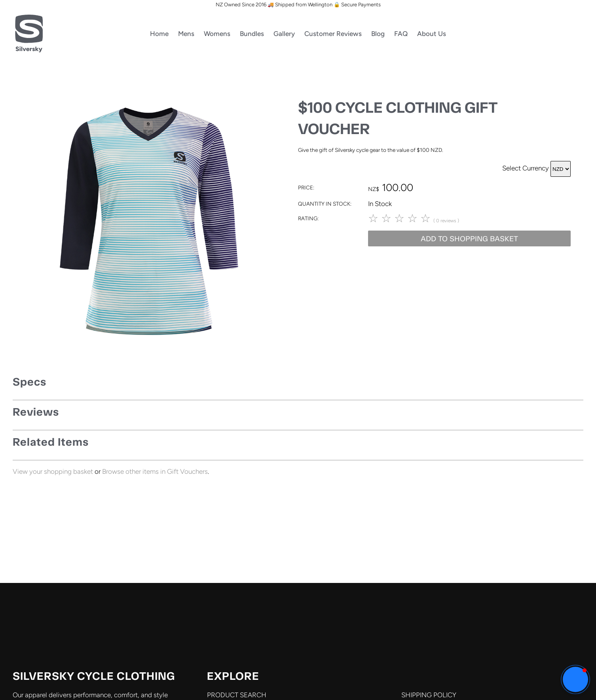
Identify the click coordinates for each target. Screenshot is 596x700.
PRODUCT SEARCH (237, 695)
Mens (186, 34)
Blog (378, 34)
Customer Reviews (333, 34)
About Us (432, 34)
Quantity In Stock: (325, 204)
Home (159, 34)
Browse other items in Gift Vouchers (155, 471)
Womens (217, 34)
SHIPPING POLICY (429, 695)
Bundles (252, 34)
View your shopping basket (53, 471)
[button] (575, 679)
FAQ (401, 34)
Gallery (284, 34)
